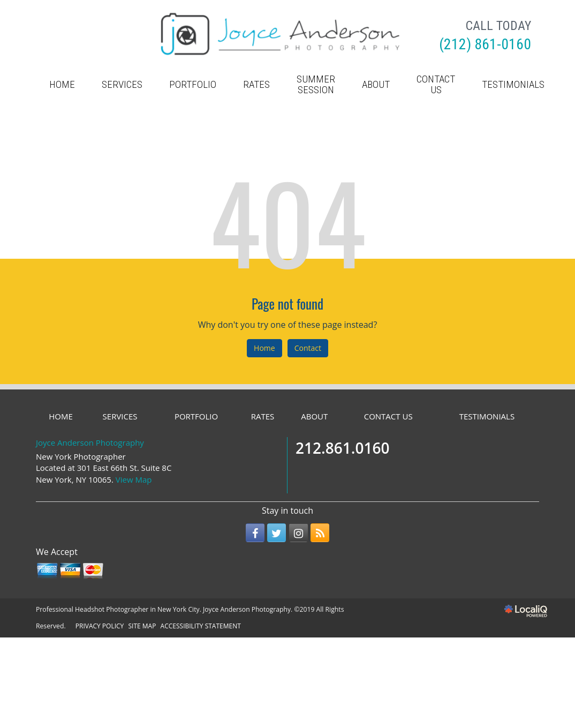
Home (264, 348)
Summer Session (316, 84)
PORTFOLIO (193, 84)
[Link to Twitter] (277, 533)
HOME (62, 84)
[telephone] (485, 46)
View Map (134, 479)
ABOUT (376, 84)
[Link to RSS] (320, 533)
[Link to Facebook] (255, 533)
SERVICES (122, 84)
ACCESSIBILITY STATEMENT (201, 626)
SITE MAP (142, 626)
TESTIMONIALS (513, 84)
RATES (256, 84)
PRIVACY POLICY (100, 626)
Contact (308, 348)
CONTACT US (436, 84)
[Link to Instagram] (298, 533)
